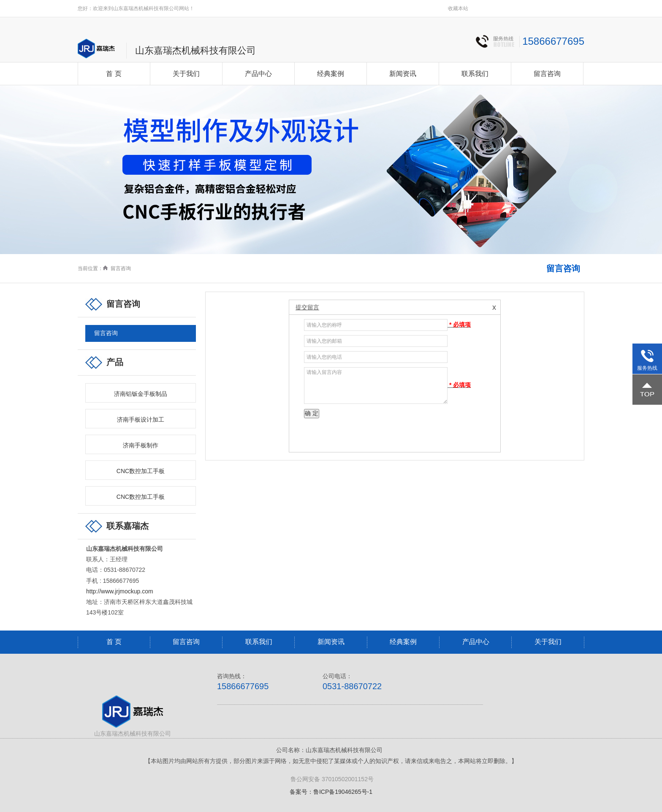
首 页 (114, 74)
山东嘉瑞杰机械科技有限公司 (195, 50)
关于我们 (186, 74)
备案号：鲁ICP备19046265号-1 (331, 792)
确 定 (312, 413)
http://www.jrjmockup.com (120, 591)
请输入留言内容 (376, 386)
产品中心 (258, 74)
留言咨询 (547, 74)
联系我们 (475, 74)
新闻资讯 (403, 74)
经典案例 (331, 74)
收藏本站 (458, 8)
